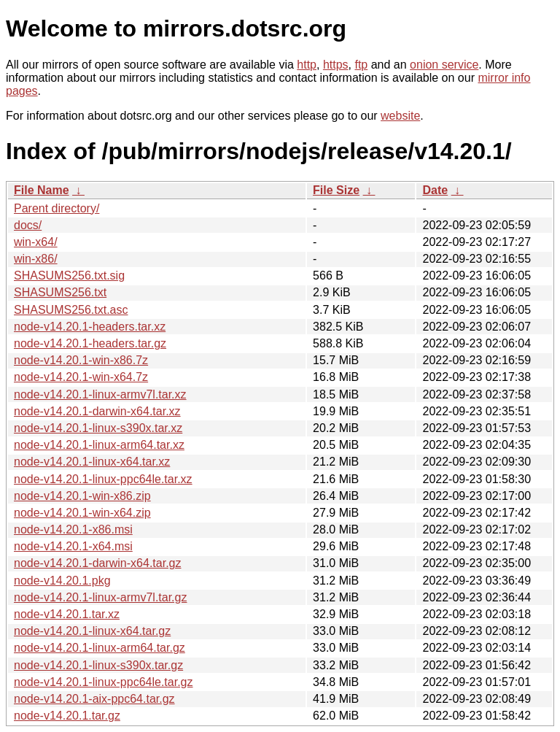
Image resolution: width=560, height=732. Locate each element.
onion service (444, 65)
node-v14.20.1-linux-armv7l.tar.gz (100, 597)
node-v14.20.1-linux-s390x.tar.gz (98, 665)
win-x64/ (36, 242)
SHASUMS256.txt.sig (69, 276)
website (400, 116)
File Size (336, 190)
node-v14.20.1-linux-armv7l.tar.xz (100, 394)
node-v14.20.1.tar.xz (67, 614)
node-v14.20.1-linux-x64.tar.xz (92, 462)
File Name (42, 190)
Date (435, 190)
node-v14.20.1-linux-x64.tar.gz (92, 631)
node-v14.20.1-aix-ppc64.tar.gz (94, 699)
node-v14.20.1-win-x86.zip (82, 496)
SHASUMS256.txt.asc (71, 310)
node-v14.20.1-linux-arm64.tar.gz (100, 648)
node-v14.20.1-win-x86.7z (81, 360)
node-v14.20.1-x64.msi (73, 546)
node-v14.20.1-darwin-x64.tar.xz (97, 411)
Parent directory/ (57, 208)
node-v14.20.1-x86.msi (73, 529)
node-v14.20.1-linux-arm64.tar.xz (99, 445)
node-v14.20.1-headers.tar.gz (90, 343)
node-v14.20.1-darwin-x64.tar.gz (97, 563)
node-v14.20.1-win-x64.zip (82, 513)
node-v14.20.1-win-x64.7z (81, 377)
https (336, 65)
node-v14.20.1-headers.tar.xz (90, 327)
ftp (361, 65)
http (307, 65)
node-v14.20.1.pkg (62, 581)
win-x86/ (36, 259)
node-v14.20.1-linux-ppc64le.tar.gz (104, 682)
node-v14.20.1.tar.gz (67, 716)
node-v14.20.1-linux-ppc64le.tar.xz (103, 479)
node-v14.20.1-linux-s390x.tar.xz (98, 428)
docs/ (28, 225)
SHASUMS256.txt (60, 292)
